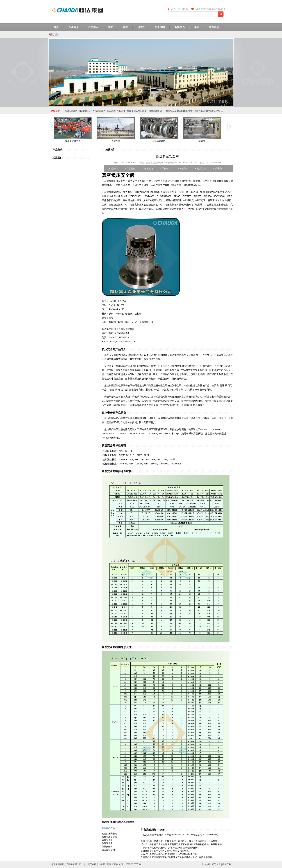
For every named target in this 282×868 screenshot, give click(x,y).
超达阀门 (110, 150)
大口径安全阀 (108, 850)
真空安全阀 (171, 181)
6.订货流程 (201, 169)
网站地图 (206, 864)
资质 (125, 27)
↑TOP (162, 830)
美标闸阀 (116, 141)
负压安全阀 (107, 843)
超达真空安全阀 (167, 156)
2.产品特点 (130, 169)
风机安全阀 (107, 840)
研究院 (141, 27)
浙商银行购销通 (168, 857)
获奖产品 (227, 864)
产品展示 (93, 27)
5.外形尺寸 (183, 169)
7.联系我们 (218, 169)
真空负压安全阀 (109, 834)
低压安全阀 (107, 847)
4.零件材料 (165, 169)
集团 (197, 27)
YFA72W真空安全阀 (192, 370)
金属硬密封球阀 (73, 141)
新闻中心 (179, 27)
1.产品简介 (112, 169)
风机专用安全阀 (109, 837)
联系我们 (214, 27)
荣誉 (110, 27)
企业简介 (73, 27)
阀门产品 (53, 35)
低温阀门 (202, 141)
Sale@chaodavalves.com (177, 835)
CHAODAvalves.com (187, 163)
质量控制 (160, 27)
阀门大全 (216, 864)
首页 (56, 27)
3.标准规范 (148, 169)
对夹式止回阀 (159, 141)
